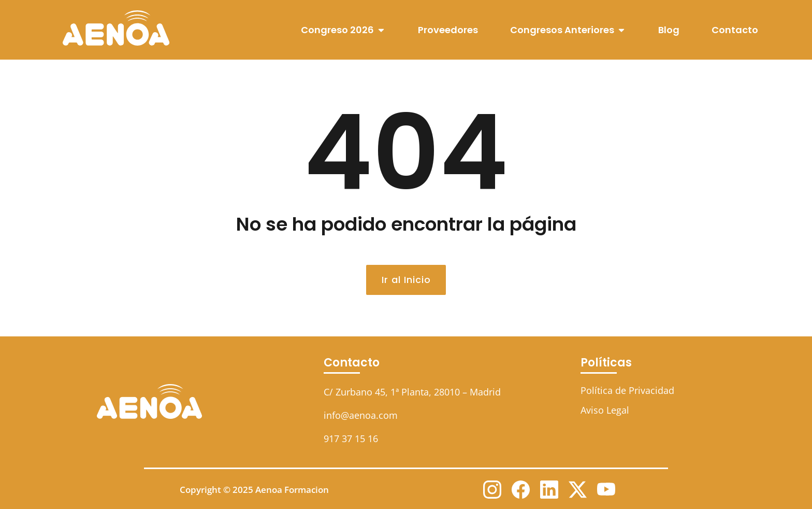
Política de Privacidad (627, 390)
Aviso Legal (605, 410)
